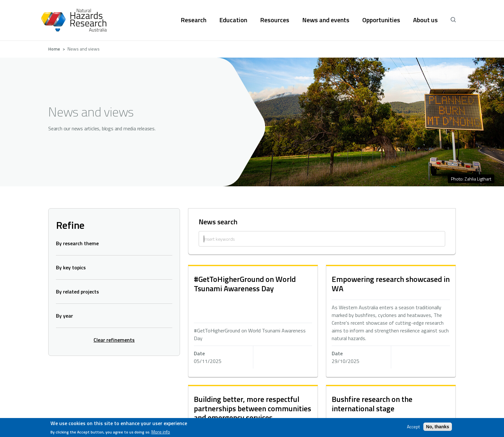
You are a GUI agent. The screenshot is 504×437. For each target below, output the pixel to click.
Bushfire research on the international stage (372, 404)
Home (54, 49)
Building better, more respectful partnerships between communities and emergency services (252, 408)
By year (64, 316)
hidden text (253, 321)
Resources (275, 20)
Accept (413, 427)
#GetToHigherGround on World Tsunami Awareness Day (245, 284)
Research (194, 20)
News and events (326, 20)
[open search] (453, 20)
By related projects (77, 292)
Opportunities (381, 20)
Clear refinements (114, 340)
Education (233, 20)
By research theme (77, 243)
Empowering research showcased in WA (391, 284)
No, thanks (438, 427)
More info (161, 432)
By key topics (71, 267)
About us (425, 20)
